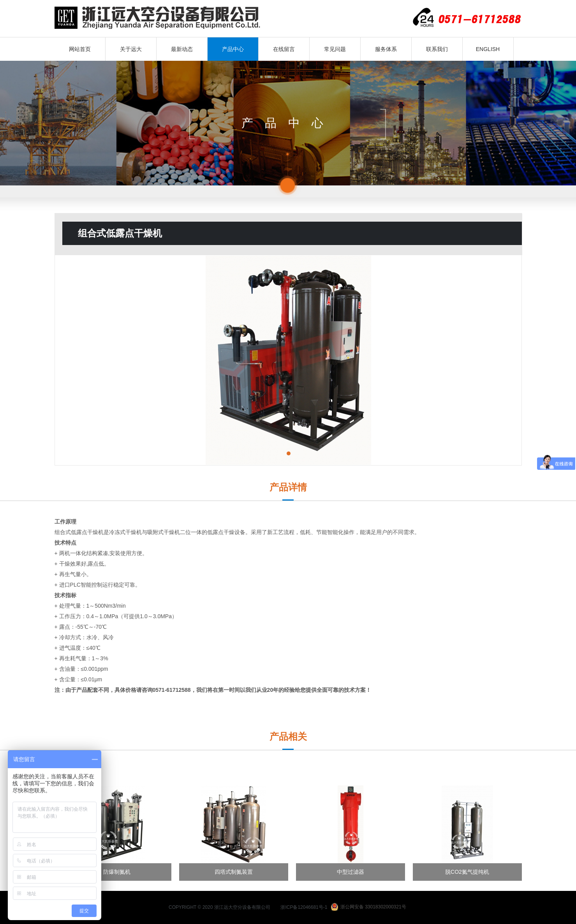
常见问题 (335, 49)
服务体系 (386, 49)
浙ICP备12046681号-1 (304, 907)
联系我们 (437, 49)
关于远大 (131, 49)
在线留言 (284, 49)
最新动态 (182, 49)
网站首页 (80, 49)
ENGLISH (488, 49)
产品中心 (233, 49)
